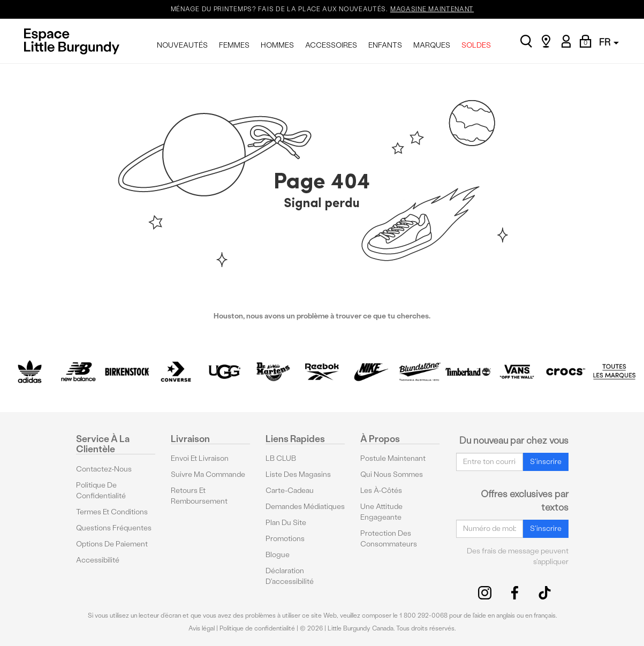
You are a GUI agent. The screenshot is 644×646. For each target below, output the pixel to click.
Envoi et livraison (200, 458)
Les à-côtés (381, 491)
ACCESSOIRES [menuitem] (331, 45)
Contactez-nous (104, 469)
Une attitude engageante (381, 512)
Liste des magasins (298, 474)
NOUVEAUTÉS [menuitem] (182, 45)
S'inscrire (546, 462)
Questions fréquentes (114, 528)
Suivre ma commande (208, 474)
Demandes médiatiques (305, 507)
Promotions (285, 539)
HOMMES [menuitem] (277, 45)
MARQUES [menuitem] (432, 45)
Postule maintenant (393, 458)
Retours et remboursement (199, 496)
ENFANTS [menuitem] (385, 45)
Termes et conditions (112, 512)
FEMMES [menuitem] (234, 45)
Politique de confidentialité (101, 491)
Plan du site (286, 523)
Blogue (278, 555)
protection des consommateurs (389, 539)
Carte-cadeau (290, 491)
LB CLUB (281, 458)
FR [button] (609, 42)
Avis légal (202, 628)
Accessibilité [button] (98, 560)
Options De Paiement (112, 544)
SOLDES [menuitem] (476, 45)
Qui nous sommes (392, 474)
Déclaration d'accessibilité (290, 576)
